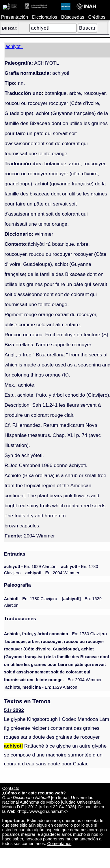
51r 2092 (14, 710)
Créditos (97, 17)
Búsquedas (73, 17)
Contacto (11, 788)
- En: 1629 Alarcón (30, 566)
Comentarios (59, 844)
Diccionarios (45, 17)
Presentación (15, 17)
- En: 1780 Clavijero (31, 599)
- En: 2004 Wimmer (52, 573)
